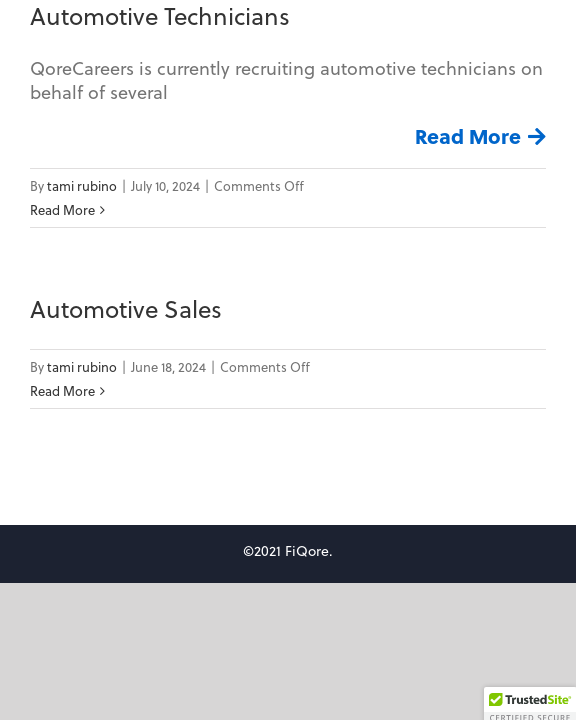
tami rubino (82, 185)
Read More (468, 135)
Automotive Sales (126, 308)
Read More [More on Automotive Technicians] (62, 209)
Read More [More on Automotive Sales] (62, 390)
